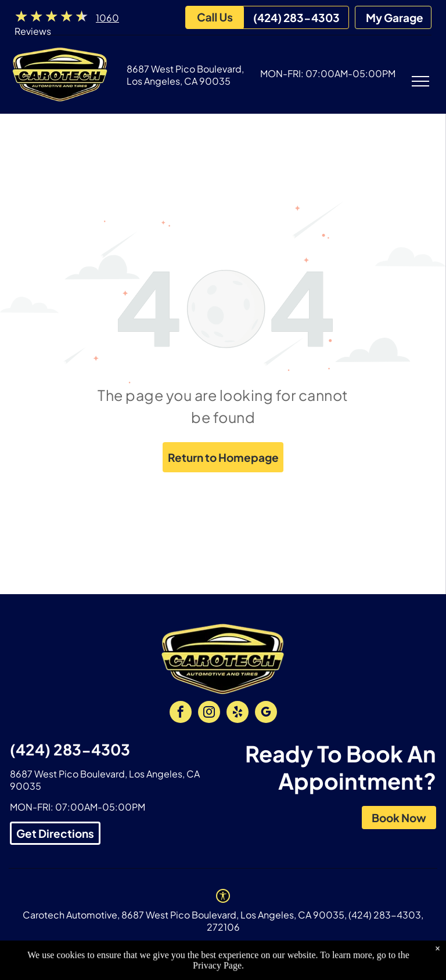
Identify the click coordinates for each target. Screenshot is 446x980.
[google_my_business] (266, 713)
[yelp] (238, 713)
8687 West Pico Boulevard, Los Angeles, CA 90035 (185, 75)
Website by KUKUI (295, 947)
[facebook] (181, 713)
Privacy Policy (142, 947)
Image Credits (214, 947)
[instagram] (209, 713)
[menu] (420, 81)
